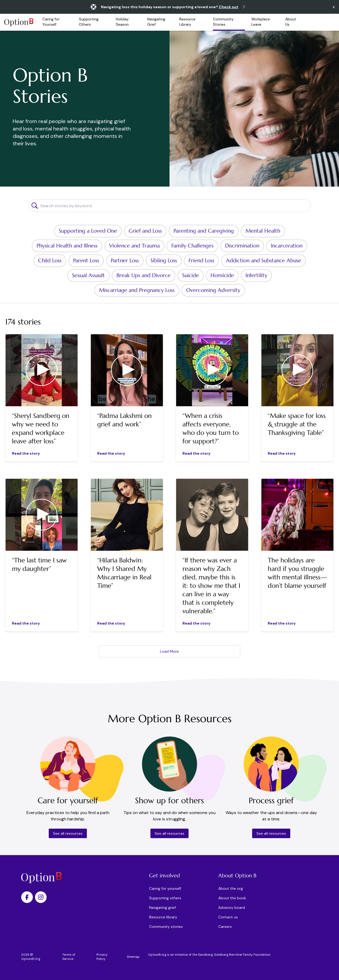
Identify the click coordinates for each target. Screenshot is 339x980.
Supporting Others (89, 22)
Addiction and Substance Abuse (264, 261)
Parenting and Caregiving (204, 231)
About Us (291, 22)
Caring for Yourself (51, 22)
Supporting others (165, 898)
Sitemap (133, 957)
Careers (225, 927)
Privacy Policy (102, 957)
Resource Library (187, 22)
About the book (232, 898)
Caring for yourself (165, 888)
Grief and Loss (145, 231)
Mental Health (263, 231)
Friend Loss (201, 261)
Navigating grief (162, 907)
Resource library (163, 917)
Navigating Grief (156, 22)
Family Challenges (192, 246)
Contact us (228, 917)
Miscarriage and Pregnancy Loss (137, 290)
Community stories (166, 927)
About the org (231, 888)
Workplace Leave (261, 22)
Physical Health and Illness (67, 246)
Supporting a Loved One (88, 231)
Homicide (222, 275)
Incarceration (287, 246)
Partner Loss (125, 261)
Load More (169, 651)
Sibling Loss (164, 261)
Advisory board (232, 907)
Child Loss (50, 261)
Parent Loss (86, 261)
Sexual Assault (88, 275)
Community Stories (223, 22)
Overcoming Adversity (213, 290)
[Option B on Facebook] (27, 897)
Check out (229, 7)
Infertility (256, 275)
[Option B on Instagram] (41, 897)
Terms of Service (69, 957)
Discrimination (242, 246)
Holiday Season (122, 22)
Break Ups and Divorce (144, 275)
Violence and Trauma (134, 246)
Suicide (191, 275)
